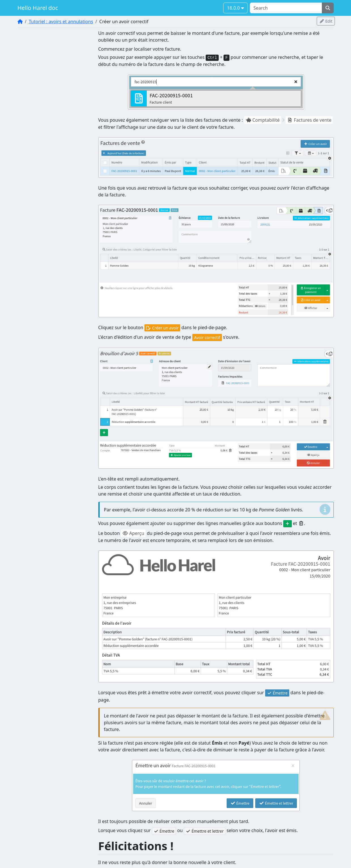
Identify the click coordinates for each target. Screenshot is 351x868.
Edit (326, 21)
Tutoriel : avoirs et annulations (61, 22)
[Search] (286, 8)
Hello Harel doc (38, 8)
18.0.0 (235, 8)
